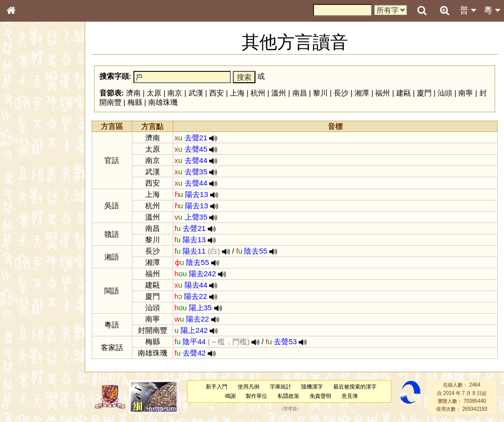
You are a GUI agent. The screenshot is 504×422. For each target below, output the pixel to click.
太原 (154, 93)
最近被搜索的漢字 (355, 387)
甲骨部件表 (27, 149)
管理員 (290, 409)
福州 (382, 93)
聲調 (47, 259)
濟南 (133, 93)
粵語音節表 (27, 193)
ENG (43, 109)
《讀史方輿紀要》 (36, 312)
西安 (217, 93)
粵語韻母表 (27, 211)
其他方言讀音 (30, 277)
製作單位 (256, 396)
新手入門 (217, 387)
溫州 (279, 93)
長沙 (341, 93)
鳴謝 (230, 396)
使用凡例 (249, 387)
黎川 (320, 93)
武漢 (196, 93)
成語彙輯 (24, 321)
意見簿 (350, 396)
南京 (175, 93)
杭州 (258, 93)
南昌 (300, 93)
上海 (237, 93)
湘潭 (362, 93)
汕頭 (445, 93)
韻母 (33, 259)
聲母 (20, 259)
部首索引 (24, 131)
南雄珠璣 (163, 102)
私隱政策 (288, 396)
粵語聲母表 (27, 202)
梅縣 (135, 102)
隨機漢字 (312, 387)
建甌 (404, 93)
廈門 (424, 93)
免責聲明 (320, 396)
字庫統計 (281, 387)
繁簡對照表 (27, 329)
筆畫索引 (24, 140)
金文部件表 (27, 159)
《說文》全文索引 (36, 303)
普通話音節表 (30, 268)
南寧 (466, 93)
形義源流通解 (30, 167)
